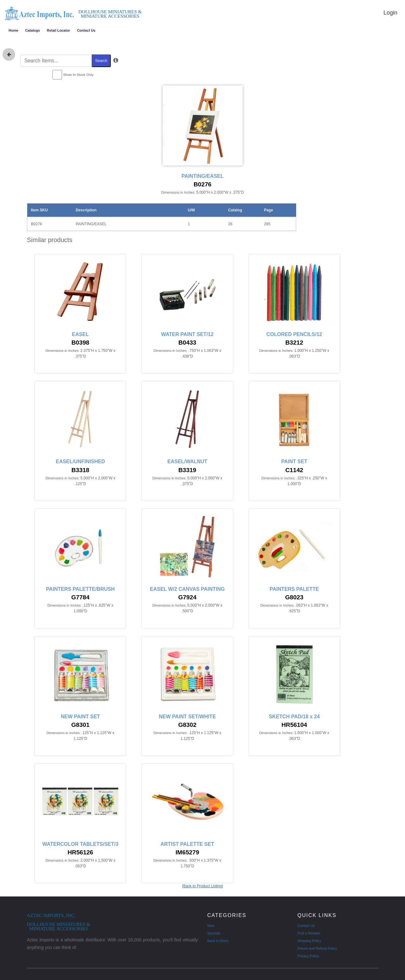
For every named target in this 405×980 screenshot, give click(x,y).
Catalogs (33, 30)
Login (390, 13)
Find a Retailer (309, 933)
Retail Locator (58, 30)
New (211, 926)
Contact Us (86, 30)
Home (13, 30)
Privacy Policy (308, 956)
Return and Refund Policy (317, 948)
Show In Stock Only (78, 75)
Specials (214, 933)
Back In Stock (218, 941)
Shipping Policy (309, 941)
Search (101, 61)
